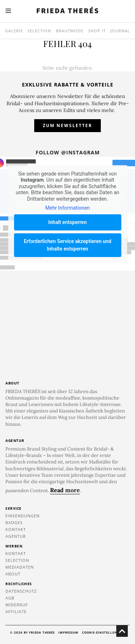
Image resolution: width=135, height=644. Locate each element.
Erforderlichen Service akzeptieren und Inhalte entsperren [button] (67, 245)
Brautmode (70, 31)
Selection (39, 31)
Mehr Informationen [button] (67, 208)
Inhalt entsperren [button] (67, 222)
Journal (120, 31)
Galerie (14, 31)
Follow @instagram (68, 152)
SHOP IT (97, 31)
